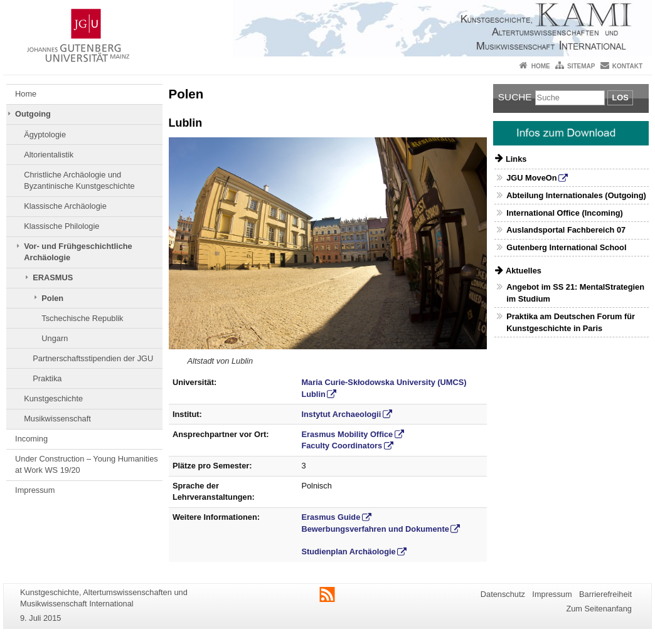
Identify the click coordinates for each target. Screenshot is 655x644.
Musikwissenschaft (57, 419)
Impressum (35, 490)
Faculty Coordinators (342, 446)
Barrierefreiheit (605, 594)
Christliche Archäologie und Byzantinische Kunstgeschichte (79, 180)
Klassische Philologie (61, 226)
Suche (515, 97)
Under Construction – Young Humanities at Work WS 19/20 (87, 464)
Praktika (47, 378)
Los (620, 98)
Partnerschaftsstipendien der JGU (93, 358)
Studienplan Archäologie (348, 552)
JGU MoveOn (531, 178)
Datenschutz (503, 594)
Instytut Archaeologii (341, 414)
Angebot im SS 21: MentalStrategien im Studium (575, 293)
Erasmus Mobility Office (347, 434)
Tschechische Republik (82, 318)
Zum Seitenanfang (599, 609)
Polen (52, 298)
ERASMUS (53, 277)
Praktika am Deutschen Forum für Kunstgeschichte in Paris (571, 322)
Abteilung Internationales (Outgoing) (576, 195)
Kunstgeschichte (53, 399)
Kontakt (627, 66)
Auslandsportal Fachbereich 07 (566, 230)
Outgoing (33, 114)
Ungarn (55, 338)
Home (541, 66)
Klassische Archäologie (65, 206)
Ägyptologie (45, 135)
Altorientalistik (49, 155)
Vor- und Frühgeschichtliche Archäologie (78, 252)
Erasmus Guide (331, 517)
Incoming (31, 439)
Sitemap (581, 66)
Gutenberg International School (566, 247)
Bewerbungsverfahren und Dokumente (375, 529)
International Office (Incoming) (565, 213)
